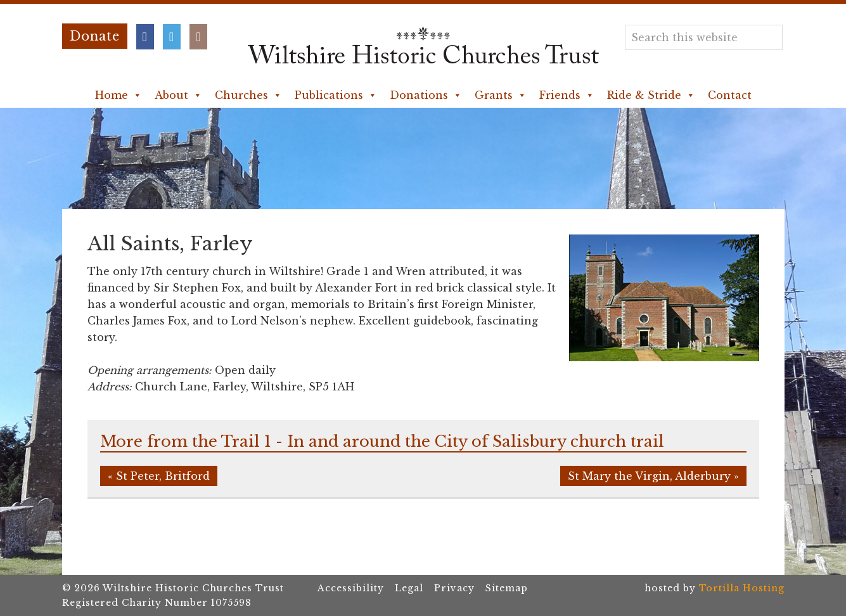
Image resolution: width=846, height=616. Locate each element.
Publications (336, 95)
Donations (426, 95)
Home (119, 95)
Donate (95, 36)
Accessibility (351, 588)
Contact (730, 95)
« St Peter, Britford (159, 476)
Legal (409, 588)
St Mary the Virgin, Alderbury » (653, 476)
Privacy (454, 588)
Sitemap (507, 588)
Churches (248, 95)
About (178, 95)
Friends (567, 95)
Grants (501, 95)
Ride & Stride (651, 95)
